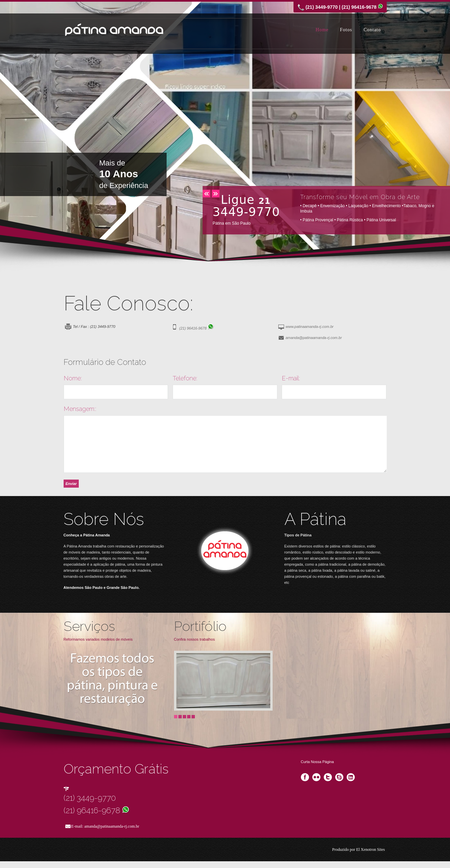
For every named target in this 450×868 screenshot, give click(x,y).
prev (206, 194)
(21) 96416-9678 (197, 328)
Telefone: (185, 378)
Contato (372, 30)
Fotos (346, 30)
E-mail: (291, 378)
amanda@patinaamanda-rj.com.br (314, 338)
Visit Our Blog (225, 552)
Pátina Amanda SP (114, 30)
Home (322, 30)
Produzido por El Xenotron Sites (359, 850)
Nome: (73, 378)
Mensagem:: (80, 409)
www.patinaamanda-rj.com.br (310, 327)
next (216, 194)
